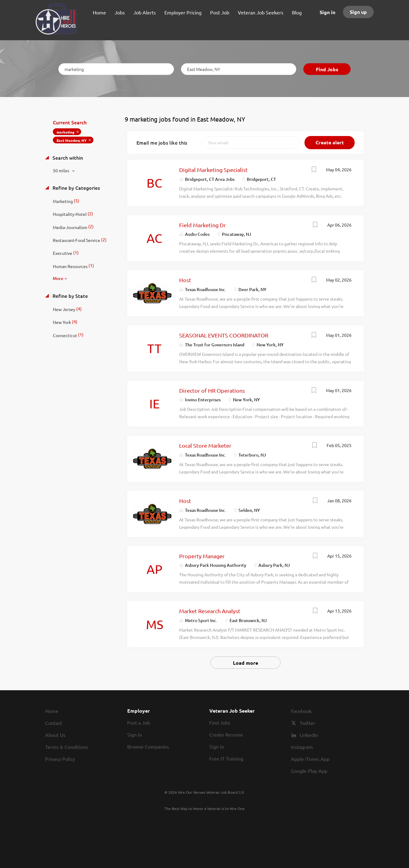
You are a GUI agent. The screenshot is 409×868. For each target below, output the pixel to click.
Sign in (327, 12)
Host (185, 280)
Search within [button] (67, 158)
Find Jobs (327, 69)
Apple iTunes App (310, 759)
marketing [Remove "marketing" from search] (65, 132)
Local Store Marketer (205, 445)
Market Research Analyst (210, 611)
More (58, 278)
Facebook (301, 711)
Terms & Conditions (67, 747)
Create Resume (226, 734)
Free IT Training (226, 758)
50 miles (61, 170)
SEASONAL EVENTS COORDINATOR (224, 335)
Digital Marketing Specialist (213, 170)
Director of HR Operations (212, 390)
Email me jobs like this (162, 142)
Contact (54, 723)
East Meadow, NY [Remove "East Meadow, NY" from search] (72, 140)
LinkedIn (309, 735)
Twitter (307, 723)
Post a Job (139, 722)
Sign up (358, 12)
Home (52, 711)
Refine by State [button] (70, 296)
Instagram (302, 747)
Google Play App (309, 771)
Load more (246, 663)
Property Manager (202, 556)
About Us (55, 735)
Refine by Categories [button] (76, 188)
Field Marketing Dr (203, 225)
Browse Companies (148, 746)
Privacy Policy (60, 759)
